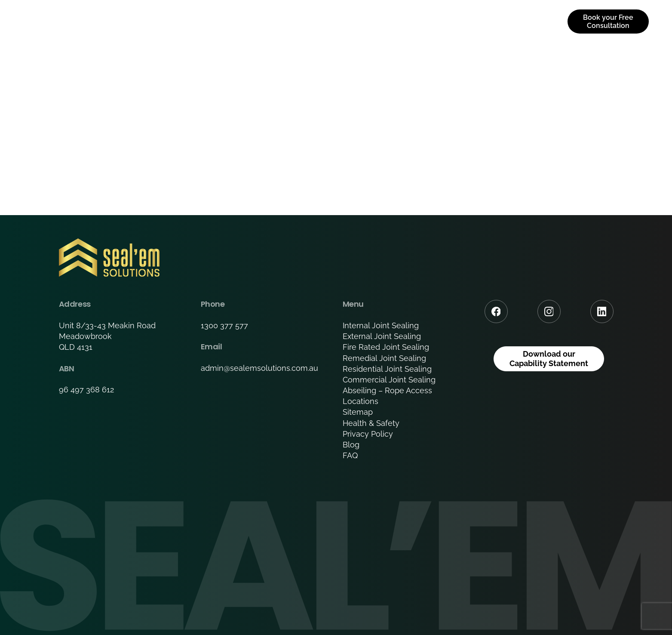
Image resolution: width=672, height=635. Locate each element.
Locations (361, 401)
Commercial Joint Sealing (389, 380)
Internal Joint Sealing (381, 325)
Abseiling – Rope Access (387, 390)
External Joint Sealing (382, 336)
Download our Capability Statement (549, 359)
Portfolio (399, 22)
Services (336, 22)
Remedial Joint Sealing (384, 358)
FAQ (350, 455)
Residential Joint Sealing (387, 369)
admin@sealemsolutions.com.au (259, 368)
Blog (351, 445)
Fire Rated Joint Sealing (386, 347)
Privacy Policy (368, 434)
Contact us (523, 22)
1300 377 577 (224, 325)
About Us (280, 22)
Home (230, 22)
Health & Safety (371, 423)
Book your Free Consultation (608, 22)
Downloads (459, 22)
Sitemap (358, 412)
